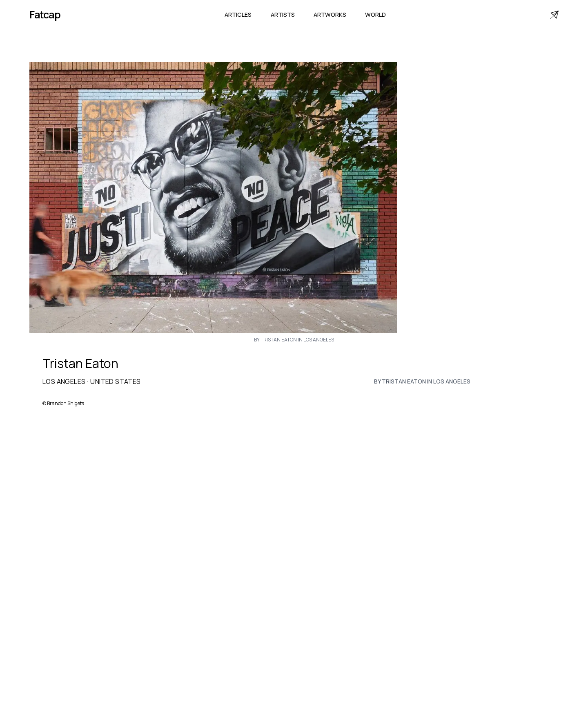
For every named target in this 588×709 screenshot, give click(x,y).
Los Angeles (64, 381)
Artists (283, 14)
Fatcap (45, 14)
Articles (238, 14)
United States (115, 381)
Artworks (330, 14)
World (375, 14)
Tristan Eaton (80, 363)
